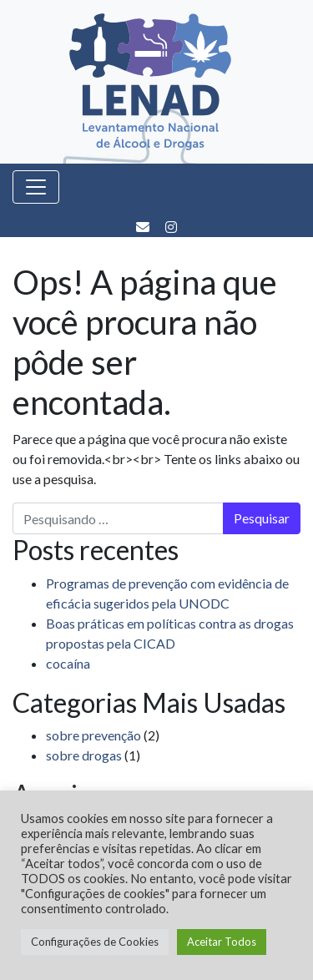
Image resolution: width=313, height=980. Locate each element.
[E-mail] (144, 227)
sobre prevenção (93, 735)
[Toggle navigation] (36, 187)
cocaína (68, 663)
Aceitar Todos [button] (222, 942)
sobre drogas (84, 755)
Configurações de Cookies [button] (95, 942)
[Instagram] (171, 227)
